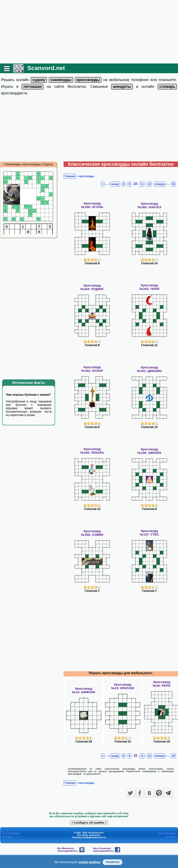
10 (136, 184)
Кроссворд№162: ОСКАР (92, 369)
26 (173, 184)
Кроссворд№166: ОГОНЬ (92, 205)
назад (115, 184)
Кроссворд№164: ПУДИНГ (92, 287)
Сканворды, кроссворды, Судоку (29, 164)
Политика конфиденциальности (89, 837)
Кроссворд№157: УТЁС (149, 533)
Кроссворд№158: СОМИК (92, 533)
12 (149, 184)
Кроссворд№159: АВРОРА (149, 451)
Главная (70, 176)
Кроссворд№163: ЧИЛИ (149, 287)
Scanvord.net (46, 68)
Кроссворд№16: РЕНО (162, 684)
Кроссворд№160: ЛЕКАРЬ (92, 451)
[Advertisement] (89, 32)
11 (142, 184)
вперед (160, 184)
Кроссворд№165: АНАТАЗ (149, 205)
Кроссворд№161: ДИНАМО (149, 369)
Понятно (113, 862)
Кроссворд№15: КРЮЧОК (123, 686)
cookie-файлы (89, 862)
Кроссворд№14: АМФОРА (84, 690)
